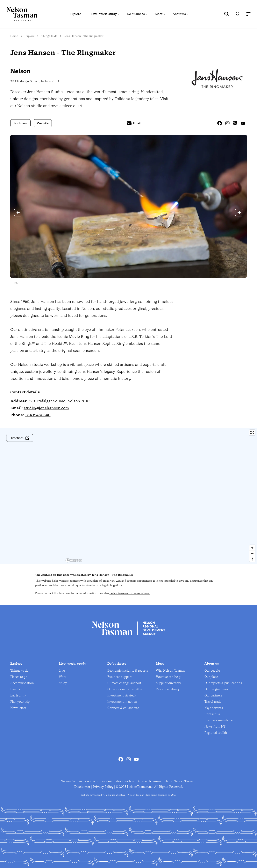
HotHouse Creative (115, 795)
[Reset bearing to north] (252, 559)
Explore (75, 14)
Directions (20, 438)
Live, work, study (104, 14)
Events (15, 689)
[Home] (19, 14)
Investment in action (122, 702)
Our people (212, 671)
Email (134, 123)
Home (14, 36)
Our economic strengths (125, 689)
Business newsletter (219, 720)
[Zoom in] (252, 548)
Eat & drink (18, 695)
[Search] (227, 14)
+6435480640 (38, 415)
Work (63, 677)
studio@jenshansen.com (46, 408)
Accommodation (22, 683)
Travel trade (213, 702)
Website (43, 123)
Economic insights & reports (128, 671)
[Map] (238, 14)
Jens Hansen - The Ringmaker (84, 36)
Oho (173, 795)
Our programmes (216, 689)
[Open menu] (248, 14)
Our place (211, 677)
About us (179, 14)
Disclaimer (82, 787)
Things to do (49, 36)
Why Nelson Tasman (171, 671)
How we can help (168, 677)
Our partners (213, 695)
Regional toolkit (216, 733)
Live (62, 671)
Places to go (19, 677)
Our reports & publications (223, 683)
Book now (20, 123)
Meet (159, 14)
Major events (214, 708)
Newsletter (18, 708)
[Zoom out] (252, 553)
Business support (120, 677)
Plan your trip (20, 702)
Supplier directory (168, 683)
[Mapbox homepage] (74, 560)
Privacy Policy (103, 787)
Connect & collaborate (123, 708)
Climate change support (124, 683)
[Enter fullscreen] (252, 433)
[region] (161, 496)
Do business (136, 14)
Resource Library (168, 689)
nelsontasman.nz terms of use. (130, 593)
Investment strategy (122, 695)
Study (63, 683)
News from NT (215, 726)
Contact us (212, 714)
